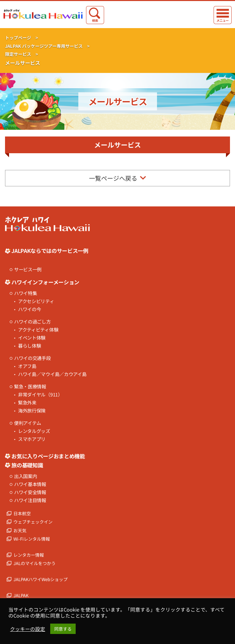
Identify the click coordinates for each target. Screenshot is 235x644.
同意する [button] (63, 629)
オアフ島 (27, 366)
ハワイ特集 (26, 293)
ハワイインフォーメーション (45, 282)
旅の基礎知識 (27, 465)
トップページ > (22, 38)
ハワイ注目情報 (30, 500)
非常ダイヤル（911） (40, 395)
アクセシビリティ (36, 301)
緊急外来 (27, 403)
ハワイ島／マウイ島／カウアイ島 (52, 374)
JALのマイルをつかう (34, 563)
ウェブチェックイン (33, 522)
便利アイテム (28, 423)
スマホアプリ (32, 439)
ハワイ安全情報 (30, 492)
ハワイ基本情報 (30, 484)
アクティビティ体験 (38, 330)
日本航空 (22, 513)
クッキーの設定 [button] (28, 629)
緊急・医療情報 (30, 387)
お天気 (20, 530)
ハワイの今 (30, 309)
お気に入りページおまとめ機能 (48, 456)
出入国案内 (26, 476)
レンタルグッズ (34, 431)
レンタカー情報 (29, 555)
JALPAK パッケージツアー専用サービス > (47, 46)
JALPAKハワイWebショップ (41, 579)
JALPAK (21, 595)
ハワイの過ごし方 (32, 322)
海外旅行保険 (32, 411)
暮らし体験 (30, 346)
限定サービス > (22, 54)
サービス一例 (28, 269)
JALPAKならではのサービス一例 (50, 251)
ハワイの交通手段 (32, 358)
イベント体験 (32, 338)
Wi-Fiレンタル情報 (32, 539)
